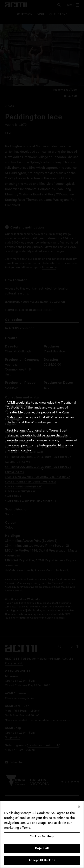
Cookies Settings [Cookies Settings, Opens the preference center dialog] (42, 838)
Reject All (42, 850)
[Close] (79, 808)
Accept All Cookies (42, 862)
